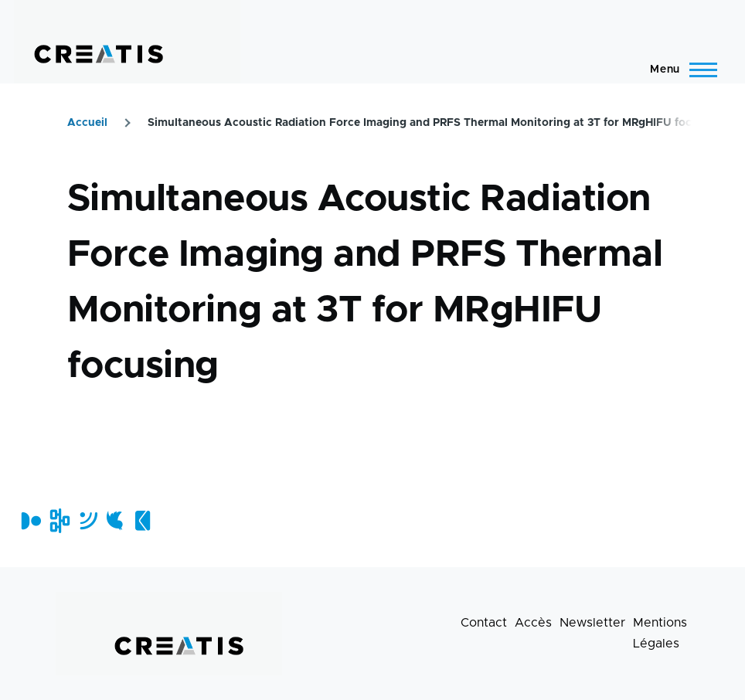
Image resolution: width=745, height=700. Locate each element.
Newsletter (592, 623)
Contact (484, 623)
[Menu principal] (679, 70)
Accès (533, 623)
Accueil (87, 123)
